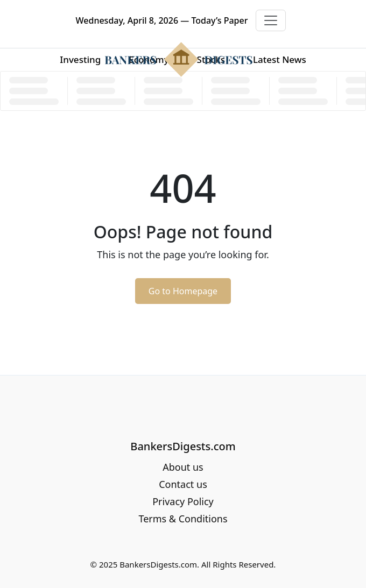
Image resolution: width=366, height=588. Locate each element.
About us (183, 467)
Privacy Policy (183, 501)
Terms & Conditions (183, 519)
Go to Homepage (183, 291)
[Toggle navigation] (271, 20)
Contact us (183, 484)
